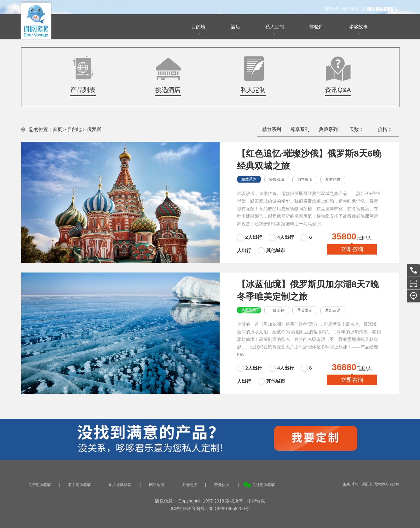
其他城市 (276, 250)
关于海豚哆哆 (40, 485)
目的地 (198, 27)
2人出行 (255, 237)
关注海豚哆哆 (264, 485)
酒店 (235, 27)
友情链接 (189, 485)
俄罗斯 (94, 129)
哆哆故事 (358, 27)
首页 (57, 129)
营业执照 (222, 485)
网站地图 (157, 485)
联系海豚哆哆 (80, 485)
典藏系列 (328, 129)
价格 (383, 129)
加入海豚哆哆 (120, 485)
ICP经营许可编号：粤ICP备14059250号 (210, 508)
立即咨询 (352, 249)
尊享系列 (300, 129)
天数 (354, 129)
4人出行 (286, 237)
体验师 (316, 27)
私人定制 (275, 27)
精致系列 (272, 129)
